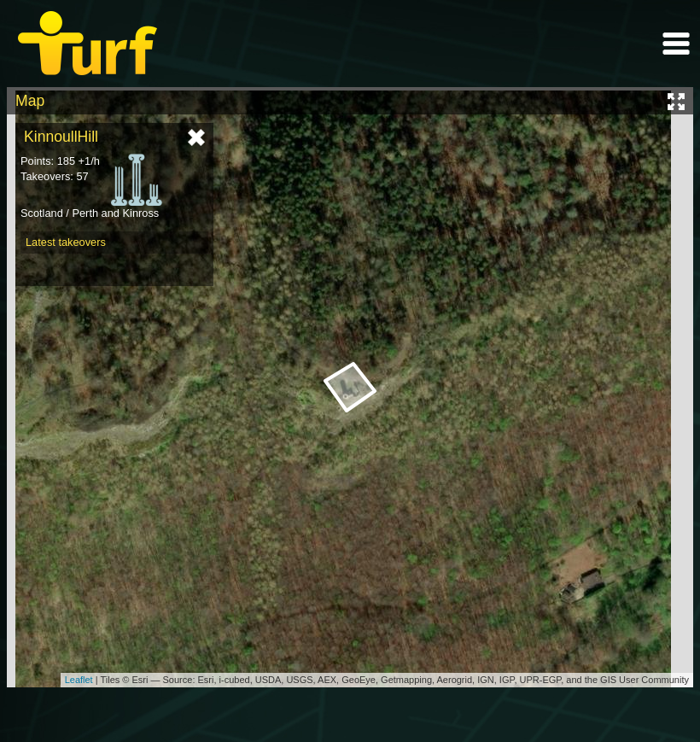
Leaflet (79, 680)
